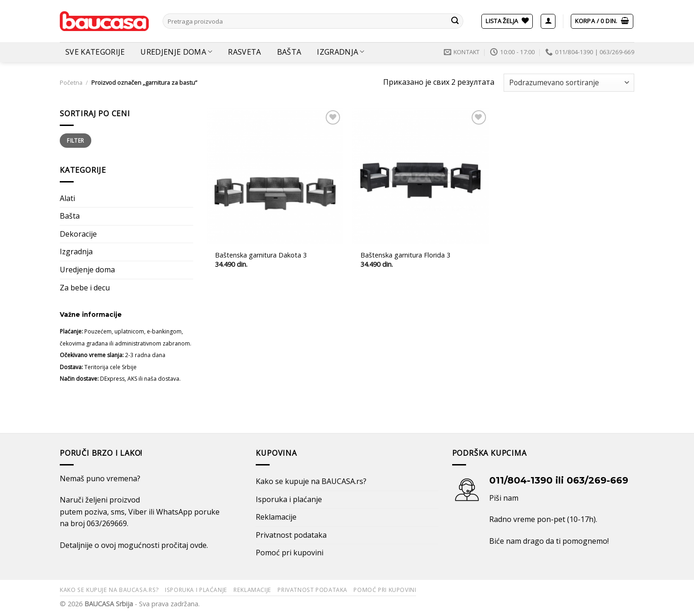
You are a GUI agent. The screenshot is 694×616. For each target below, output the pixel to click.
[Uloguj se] (548, 21)
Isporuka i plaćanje (289, 499)
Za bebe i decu (85, 288)
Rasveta (244, 52)
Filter (75, 140)
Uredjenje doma (176, 52)
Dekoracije (78, 234)
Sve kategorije (95, 52)
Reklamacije (276, 517)
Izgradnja (341, 52)
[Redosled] (569, 83)
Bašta (289, 52)
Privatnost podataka (291, 535)
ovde (198, 545)
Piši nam (504, 498)
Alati (67, 198)
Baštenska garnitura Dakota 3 (261, 255)
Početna (71, 82)
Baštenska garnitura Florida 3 (405, 255)
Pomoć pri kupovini (290, 553)
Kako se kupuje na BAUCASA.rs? (311, 481)
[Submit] (455, 21)
